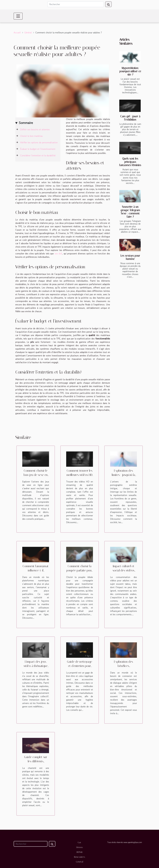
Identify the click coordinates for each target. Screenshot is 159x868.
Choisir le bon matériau (31, 136)
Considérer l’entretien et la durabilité (38, 155)
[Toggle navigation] (18, 16)
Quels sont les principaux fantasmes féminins (130, 162)
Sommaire (26, 123)
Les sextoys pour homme (130, 257)
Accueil (17, 32)
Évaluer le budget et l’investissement (38, 149)
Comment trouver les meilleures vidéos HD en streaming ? (79, 475)
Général (28, 32)
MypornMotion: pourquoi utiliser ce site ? (130, 71)
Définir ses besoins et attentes (35, 129)
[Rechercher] (76, 4)
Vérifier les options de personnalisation (39, 142)
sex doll (58, 253)
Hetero (80, 847)
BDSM (79, 852)
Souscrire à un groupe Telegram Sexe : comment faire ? (130, 212)
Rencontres (80, 857)
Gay (79, 842)
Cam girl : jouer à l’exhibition (130, 118)
